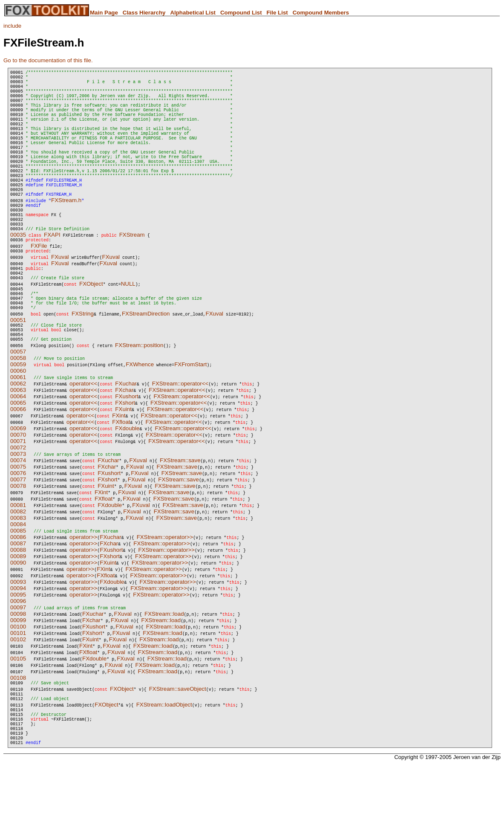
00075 (18, 527)
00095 (18, 655)
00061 (18, 437)
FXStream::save (180, 520)
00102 (18, 700)
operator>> (83, 597)
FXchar (124, 450)
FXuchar (126, 444)
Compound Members (321, 13)
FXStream (132, 277)
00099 (18, 680)
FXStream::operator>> (165, 597)
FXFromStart (190, 424)
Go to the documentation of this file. (48, 60)
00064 (18, 456)
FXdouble (127, 488)
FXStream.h (66, 235)
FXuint (123, 469)
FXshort (125, 463)
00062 (18, 444)
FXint (119, 476)
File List (277, 13)
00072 (18, 508)
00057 (18, 412)
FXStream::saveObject (178, 750)
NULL (128, 332)
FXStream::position (139, 405)
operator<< (83, 444)
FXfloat (121, 482)
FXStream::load (164, 674)
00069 (18, 488)
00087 (18, 604)
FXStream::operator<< (180, 444)
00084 (18, 584)
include (12, 26)
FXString (83, 369)
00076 (18, 533)
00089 (18, 616)
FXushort (127, 456)
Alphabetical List (193, 13)
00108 (18, 738)
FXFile (39, 289)
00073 (18, 514)
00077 (18, 540)
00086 (18, 597)
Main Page (104, 13)
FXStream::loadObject (164, 769)
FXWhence (140, 424)
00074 (18, 520)
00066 (18, 469)
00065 (18, 463)
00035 (18, 277)
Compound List (241, 13)
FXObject (91, 332)
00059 (18, 424)
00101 (18, 693)
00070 (18, 495)
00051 (18, 375)
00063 (18, 450)
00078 (18, 546)
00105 (18, 719)
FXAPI (52, 277)
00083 (18, 578)
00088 (18, 610)
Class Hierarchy (144, 13)
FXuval (60, 302)
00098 (18, 674)
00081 (18, 565)
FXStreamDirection (146, 369)
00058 (18, 418)
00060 (18, 431)
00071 (18, 501)
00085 (18, 591)
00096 (18, 661)
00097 (18, 668)
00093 (18, 642)
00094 (18, 648)
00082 (18, 572)
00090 (18, 623)
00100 (18, 687)
